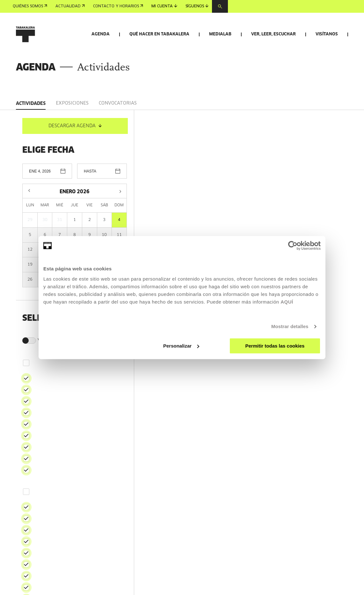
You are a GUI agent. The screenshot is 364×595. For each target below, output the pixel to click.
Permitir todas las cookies (275, 346)
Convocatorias (118, 131)
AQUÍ (287, 302)
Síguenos (197, 6)
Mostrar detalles (290, 326)
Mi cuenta (164, 6)
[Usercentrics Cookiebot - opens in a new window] (293, 246)
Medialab (220, 34)
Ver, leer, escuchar (273, 34)
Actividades (31, 131)
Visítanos (327, 34)
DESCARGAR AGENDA (75, 154)
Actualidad (70, 6)
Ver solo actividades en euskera (70, 368)
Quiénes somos (30, 6)
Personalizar (181, 346)
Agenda (101, 34)
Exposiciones (72, 131)
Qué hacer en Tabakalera (159, 34)
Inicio (21, 82)
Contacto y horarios (118, 6)
